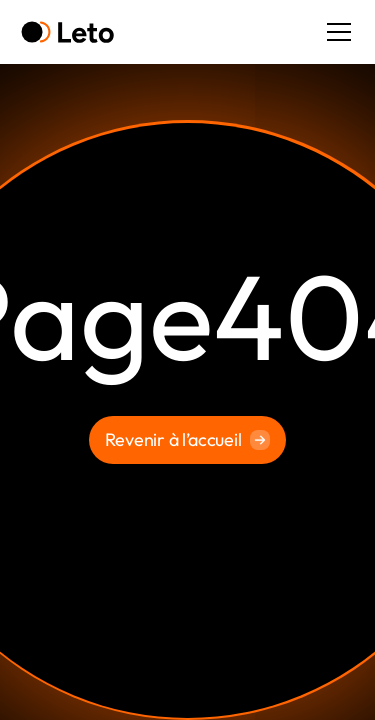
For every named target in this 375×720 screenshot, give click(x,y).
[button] (335, 32)
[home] (67, 32)
